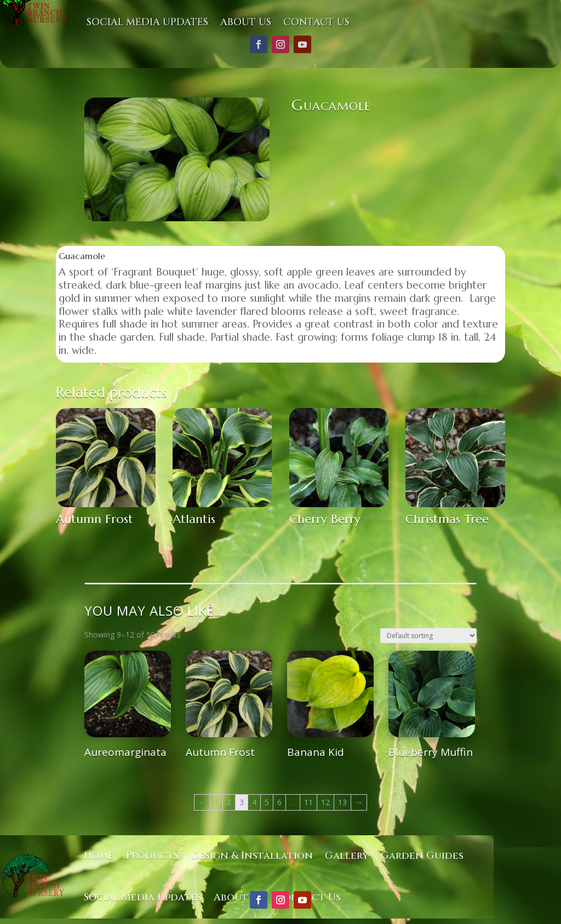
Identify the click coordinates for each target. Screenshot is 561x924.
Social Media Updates (147, 22)
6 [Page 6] (279, 802)
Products (152, 856)
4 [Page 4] (254, 802)
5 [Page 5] (267, 802)
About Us (246, 22)
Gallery (347, 856)
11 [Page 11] (308, 802)
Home (99, 856)
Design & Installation (252, 856)
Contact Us (316, 22)
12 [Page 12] (325, 802)
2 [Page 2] (229, 802)
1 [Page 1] (216, 802)
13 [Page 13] (342, 802)
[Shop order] (428, 636)
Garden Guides (422, 856)
